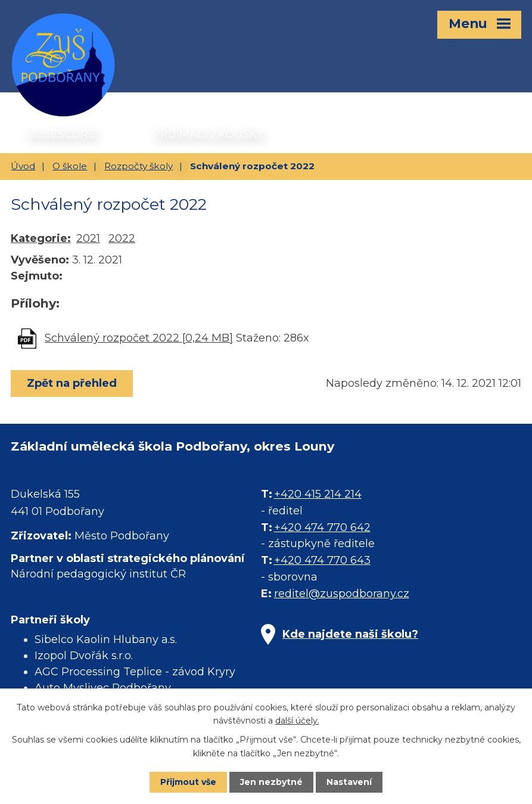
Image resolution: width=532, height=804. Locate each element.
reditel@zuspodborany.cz (342, 594)
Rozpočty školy (139, 166)
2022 (122, 238)
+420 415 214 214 (318, 494)
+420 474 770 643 (322, 560)
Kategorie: (41, 238)
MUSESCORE (60, 134)
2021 (88, 238)
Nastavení (349, 782)
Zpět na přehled (72, 383)
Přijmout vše (188, 782)
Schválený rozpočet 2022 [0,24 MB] (139, 338)
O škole (70, 166)
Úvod (23, 166)
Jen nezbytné (271, 782)
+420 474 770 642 (322, 527)
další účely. (297, 721)
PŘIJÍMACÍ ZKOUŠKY (208, 134)
